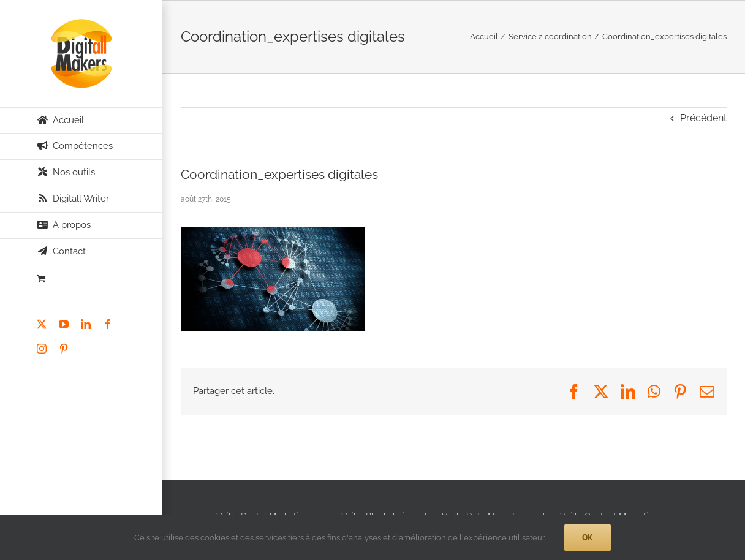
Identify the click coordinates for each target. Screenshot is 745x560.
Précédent (703, 118)
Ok (588, 537)
